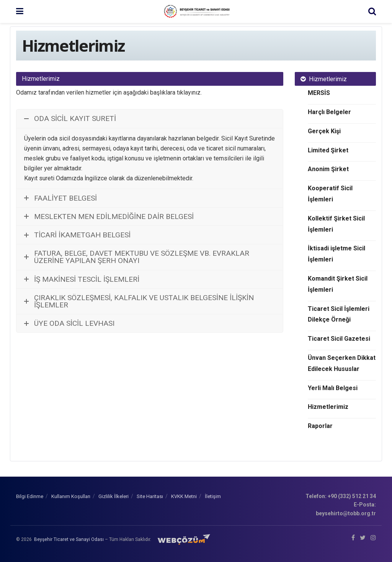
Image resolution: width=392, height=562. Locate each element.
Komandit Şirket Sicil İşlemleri (338, 284)
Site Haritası (150, 496)
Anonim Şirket (328, 169)
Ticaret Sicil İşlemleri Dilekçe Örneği (339, 314)
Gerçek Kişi (324, 131)
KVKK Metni (184, 496)
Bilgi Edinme (30, 496)
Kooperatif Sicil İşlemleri (330, 194)
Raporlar (320, 426)
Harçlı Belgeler (329, 112)
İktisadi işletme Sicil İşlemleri (336, 254)
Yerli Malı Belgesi (333, 388)
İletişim (213, 496)
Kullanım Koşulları (71, 496)
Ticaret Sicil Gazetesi (339, 339)
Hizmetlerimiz (328, 407)
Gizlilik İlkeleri (114, 496)
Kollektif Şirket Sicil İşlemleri (336, 224)
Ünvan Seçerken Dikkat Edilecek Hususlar (342, 363)
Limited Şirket (328, 150)
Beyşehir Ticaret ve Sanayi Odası (69, 539)
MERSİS (319, 93)
